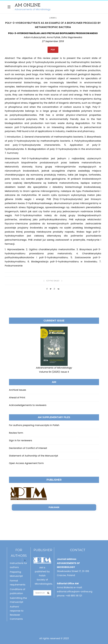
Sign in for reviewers (21, 440)
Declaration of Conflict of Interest (28, 448)
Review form (16, 433)
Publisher (54, 507)
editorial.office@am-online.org (75, 592)
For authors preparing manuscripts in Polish (34, 425)
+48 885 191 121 (74, 596)
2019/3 (53, 18)
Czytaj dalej (53, 281)
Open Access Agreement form (26, 463)
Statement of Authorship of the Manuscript (34, 456)
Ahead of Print (17, 398)
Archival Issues (18, 390)
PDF (53, 50)
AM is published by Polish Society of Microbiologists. (44, 576)
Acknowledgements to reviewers (28, 405)
